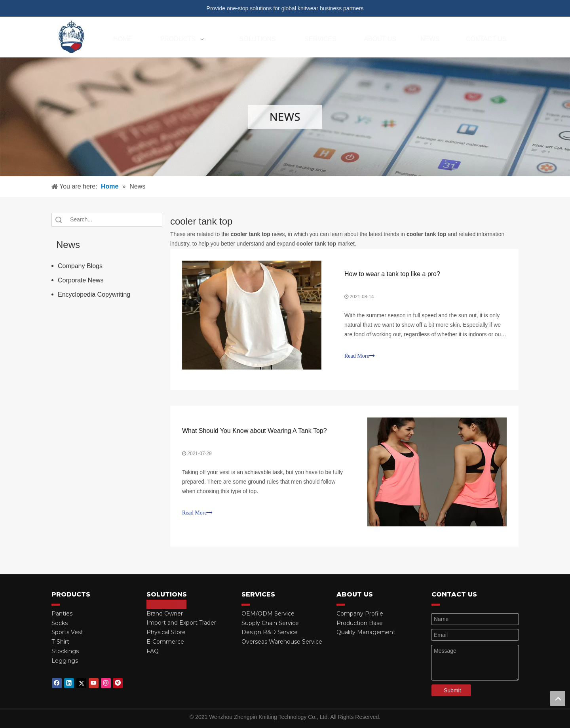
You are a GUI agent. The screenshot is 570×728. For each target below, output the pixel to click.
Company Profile (360, 614)
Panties (62, 614)
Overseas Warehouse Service (282, 642)
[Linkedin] (69, 683)
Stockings (65, 651)
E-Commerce (165, 642)
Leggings (65, 661)
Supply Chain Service (270, 623)
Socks (60, 623)
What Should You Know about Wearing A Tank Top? (255, 431)
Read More (360, 356)
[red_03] (56, 604)
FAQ (153, 651)
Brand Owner (165, 614)
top (558, 698)
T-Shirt (60, 642)
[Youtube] (94, 683)
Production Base (360, 623)
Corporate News (81, 280)
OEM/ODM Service (268, 614)
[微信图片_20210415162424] (285, 117)
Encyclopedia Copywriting (94, 294)
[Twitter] (81, 683)
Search (59, 220)
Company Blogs (80, 266)
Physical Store (166, 632)
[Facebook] (57, 683)
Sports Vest (67, 632)
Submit (452, 690)
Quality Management (366, 632)
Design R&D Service (270, 632)
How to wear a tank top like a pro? (392, 274)
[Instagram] (106, 683)
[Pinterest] (118, 683)
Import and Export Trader (181, 623)
